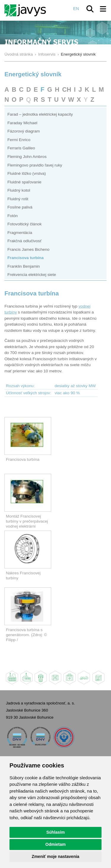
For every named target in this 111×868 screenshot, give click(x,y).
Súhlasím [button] (55, 832)
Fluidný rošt (18, 199)
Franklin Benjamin (24, 266)
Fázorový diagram (24, 131)
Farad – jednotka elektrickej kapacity (40, 114)
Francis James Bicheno (28, 249)
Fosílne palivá (20, 207)
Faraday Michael (22, 123)
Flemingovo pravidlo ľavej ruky (35, 165)
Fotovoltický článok (25, 224)
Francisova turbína (25, 258)
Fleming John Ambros (27, 157)
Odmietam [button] (55, 844)
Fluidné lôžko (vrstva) (27, 173)
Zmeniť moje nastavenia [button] (55, 856)
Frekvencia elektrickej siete (32, 275)
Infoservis (47, 54)
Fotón (13, 216)
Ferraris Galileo (21, 148)
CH (67, 89)
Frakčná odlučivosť (24, 241)
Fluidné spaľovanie (24, 182)
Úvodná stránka (19, 54)
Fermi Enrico (19, 140)
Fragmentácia (20, 233)
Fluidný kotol (19, 190)
